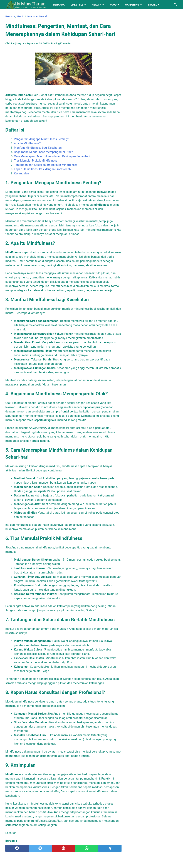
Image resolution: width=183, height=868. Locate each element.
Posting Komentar (61, 43)
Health (97, 5)
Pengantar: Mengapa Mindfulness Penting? (41, 139)
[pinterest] (63, 848)
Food (113, 5)
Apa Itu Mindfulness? (27, 143)
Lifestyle (77, 5)
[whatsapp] (87, 848)
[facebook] (17, 848)
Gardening (132, 5)
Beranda (59, 5)
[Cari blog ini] (175, 5)
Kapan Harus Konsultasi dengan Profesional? (43, 169)
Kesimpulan (21, 173)
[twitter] (40, 848)
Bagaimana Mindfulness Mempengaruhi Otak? (43, 152)
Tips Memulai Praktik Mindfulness (36, 161)
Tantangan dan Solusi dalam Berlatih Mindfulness (46, 165)
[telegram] (110, 848)
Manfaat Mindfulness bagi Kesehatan (38, 148)
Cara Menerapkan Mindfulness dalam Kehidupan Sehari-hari (52, 156)
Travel (152, 5)
